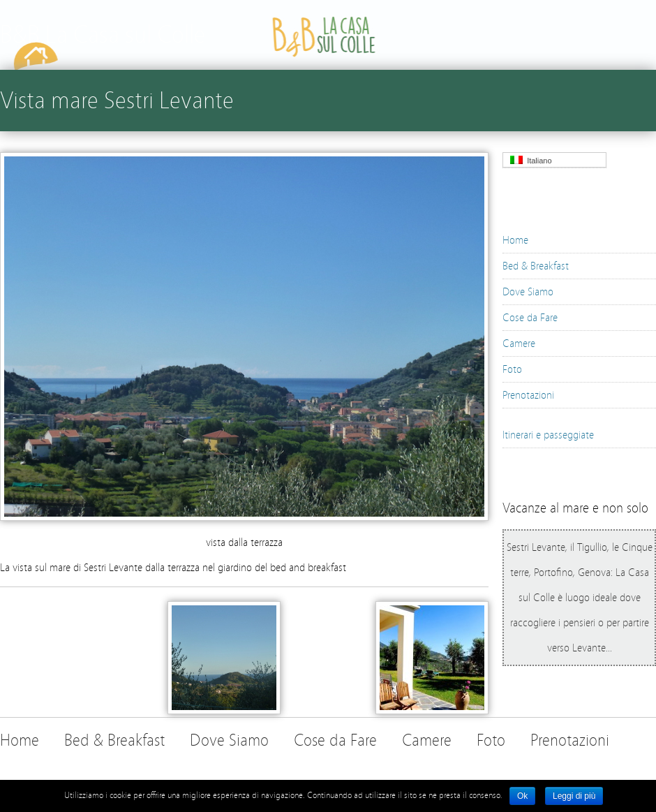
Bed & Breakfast (536, 266)
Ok (522, 796)
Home (515, 240)
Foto (512, 369)
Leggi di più (574, 796)
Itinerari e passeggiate (548, 435)
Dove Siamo (528, 292)
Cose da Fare (530, 318)
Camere (519, 344)
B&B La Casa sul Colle (103, 35)
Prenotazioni (528, 395)
